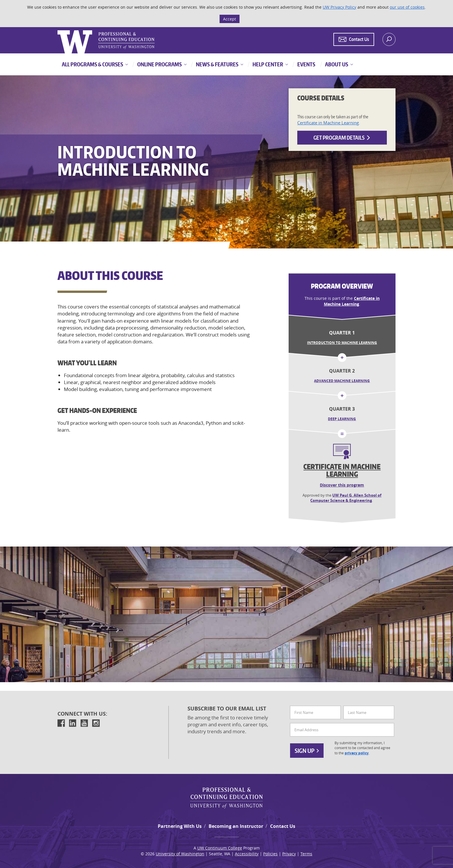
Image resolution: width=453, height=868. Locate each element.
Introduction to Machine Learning (342, 343)
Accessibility (247, 854)
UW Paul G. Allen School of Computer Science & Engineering (346, 498)
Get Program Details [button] (342, 138)
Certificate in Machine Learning (328, 123)
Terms (306, 854)
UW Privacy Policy (339, 7)
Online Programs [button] (159, 64)
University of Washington (180, 854)
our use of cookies (407, 7)
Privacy (289, 854)
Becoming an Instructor (236, 826)
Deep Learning (342, 419)
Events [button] (306, 64)
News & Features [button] (217, 64)
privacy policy (357, 753)
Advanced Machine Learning (342, 381)
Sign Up (307, 751)
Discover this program (342, 485)
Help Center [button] (267, 64)
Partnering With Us (180, 826)
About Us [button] (336, 64)
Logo (58, 30)
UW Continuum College (220, 848)
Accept (230, 19)
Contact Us (283, 826)
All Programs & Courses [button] (92, 64)
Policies (270, 854)
